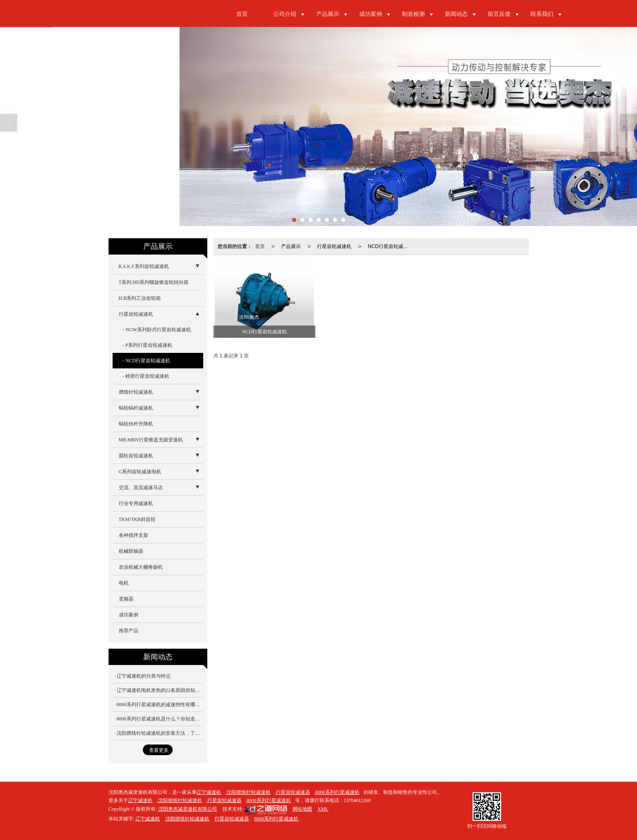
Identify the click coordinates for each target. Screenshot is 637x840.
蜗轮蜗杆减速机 (136, 408)
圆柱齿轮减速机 (136, 456)
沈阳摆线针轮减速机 (249, 792)
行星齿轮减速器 (293, 792)
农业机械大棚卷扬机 (141, 567)
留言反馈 (499, 14)
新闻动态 (456, 14)
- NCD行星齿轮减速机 (146, 361)
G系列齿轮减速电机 (140, 472)
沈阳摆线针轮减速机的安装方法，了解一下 (160, 733)
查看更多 (159, 750)
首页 (242, 14)
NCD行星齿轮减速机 (390, 246)
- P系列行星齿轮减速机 (148, 345)
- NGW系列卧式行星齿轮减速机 (157, 330)
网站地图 (302, 809)
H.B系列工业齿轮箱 (140, 298)
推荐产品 (129, 631)
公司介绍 (285, 14)
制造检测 (413, 14)
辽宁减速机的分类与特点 (144, 676)
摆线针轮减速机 (136, 392)
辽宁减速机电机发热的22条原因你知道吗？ (160, 690)
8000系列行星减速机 (337, 792)
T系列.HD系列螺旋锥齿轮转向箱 (154, 282)
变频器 (126, 599)
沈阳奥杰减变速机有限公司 (188, 809)
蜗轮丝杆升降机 (136, 424)
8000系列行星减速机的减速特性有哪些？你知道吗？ (160, 705)
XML (323, 809)
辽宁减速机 (209, 792)
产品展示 (328, 14)
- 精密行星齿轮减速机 (146, 376)
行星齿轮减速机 (334, 246)
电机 (124, 583)
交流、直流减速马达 (141, 488)
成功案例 (371, 14)
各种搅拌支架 (133, 535)
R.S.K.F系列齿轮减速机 (144, 266)
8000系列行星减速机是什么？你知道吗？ (160, 719)
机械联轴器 (131, 551)
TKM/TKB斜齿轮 (137, 519)
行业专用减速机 (136, 503)
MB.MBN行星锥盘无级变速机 (151, 440)
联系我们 (542, 14)
